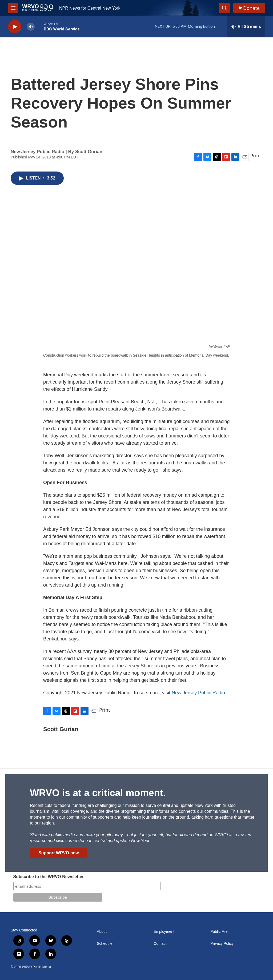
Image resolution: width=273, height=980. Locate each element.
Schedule (105, 944)
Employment (164, 932)
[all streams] (246, 27)
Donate (251, 8)
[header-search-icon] (224, 8)
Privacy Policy (222, 944)
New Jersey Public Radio (198, 693)
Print (256, 156)
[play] (15, 27)
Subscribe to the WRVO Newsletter (49, 877)
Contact (160, 944)
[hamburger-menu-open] (13, 8)
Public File (219, 932)
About (102, 932)
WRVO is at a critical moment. (98, 793)
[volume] (31, 27)
